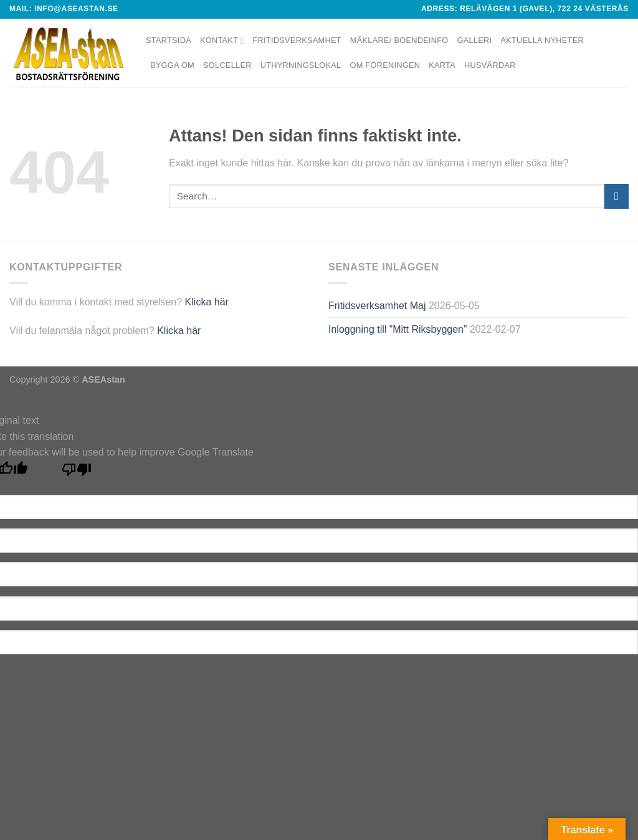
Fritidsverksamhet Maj (377, 306)
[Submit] (617, 196)
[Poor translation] (77, 473)
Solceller (227, 65)
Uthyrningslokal (301, 65)
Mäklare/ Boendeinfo (399, 40)
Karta (442, 65)
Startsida (169, 40)
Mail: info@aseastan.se (64, 9)
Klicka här (207, 302)
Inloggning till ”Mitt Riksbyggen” (398, 329)
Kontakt (222, 40)
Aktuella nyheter (542, 40)
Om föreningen (385, 65)
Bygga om (172, 65)
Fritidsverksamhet (297, 40)
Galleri (475, 40)
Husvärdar (490, 65)
